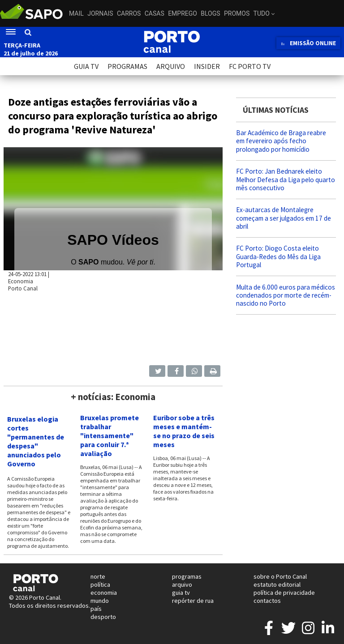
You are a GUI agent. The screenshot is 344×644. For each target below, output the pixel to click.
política (100, 584)
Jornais (100, 13)
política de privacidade (284, 593)
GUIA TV (86, 66)
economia (104, 593)
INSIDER (207, 66)
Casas (155, 13)
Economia (21, 281)
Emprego (183, 13)
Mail (76, 13)
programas (187, 576)
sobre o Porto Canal (280, 576)
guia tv (181, 593)
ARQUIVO (171, 66)
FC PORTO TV (250, 66)
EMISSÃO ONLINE (308, 43)
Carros (129, 13)
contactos (267, 601)
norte (98, 576)
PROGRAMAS (127, 66)
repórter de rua (193, 601)
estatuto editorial (277, 584)
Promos (237, 13)
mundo (100, 601)
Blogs (210, 13)
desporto (103, 617)
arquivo (182, 584)
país (96, 609)
